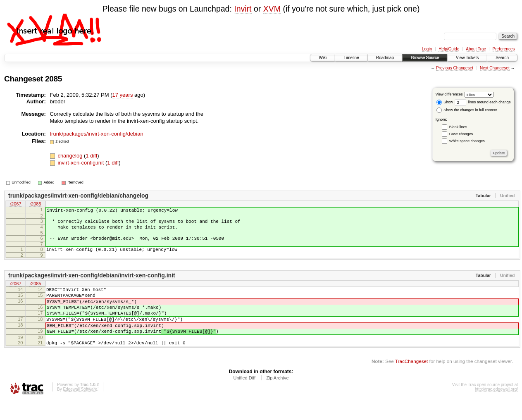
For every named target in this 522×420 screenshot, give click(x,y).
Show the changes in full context (467, 110)
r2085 (35, 204)
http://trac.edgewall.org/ (496, 409)
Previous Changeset (455, 68)
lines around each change (483, 102)
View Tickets (467, 58)
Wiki (323, 58)
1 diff (91, 156)
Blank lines (458, 127)
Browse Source (425, 58)
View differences (449, 94)
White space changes (467, 141)
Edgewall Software (80, 409)
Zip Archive (277, 398)
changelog (71, 156)
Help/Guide (449, 49)
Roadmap (385, 58)
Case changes (461, 134)
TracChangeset (411, 381)
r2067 (15, 204)
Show (445, 102)
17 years (123, 95)
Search (502, 58)
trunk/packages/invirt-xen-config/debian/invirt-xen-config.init (92, 283)
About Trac (476, 49)
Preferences (504, 49)
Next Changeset (495, 68)
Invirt (243, 9)
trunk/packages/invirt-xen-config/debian (97, 134)
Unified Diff (244, 398)
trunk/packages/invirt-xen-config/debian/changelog (78, 196)
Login (427, 49)
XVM (272, 9)
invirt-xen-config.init (81, 163)
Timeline (351, 58)
